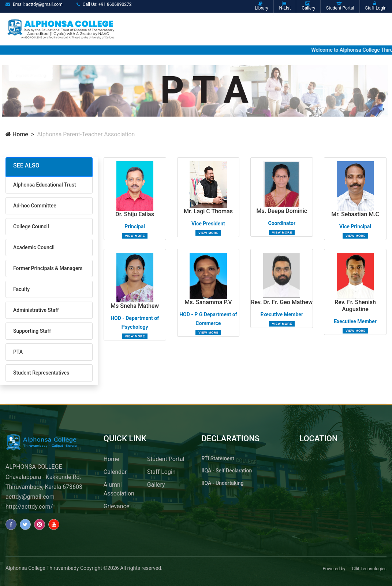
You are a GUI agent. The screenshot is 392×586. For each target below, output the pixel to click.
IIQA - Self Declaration (227, 471)
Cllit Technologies (369, 569)
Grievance (117, 506)
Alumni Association (119, 489)
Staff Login (161, 472)
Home (17, 134)
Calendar (115, 472)
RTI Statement (218, 458)
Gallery (156, 485)
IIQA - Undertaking (223, 483)
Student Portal (166, 459)
